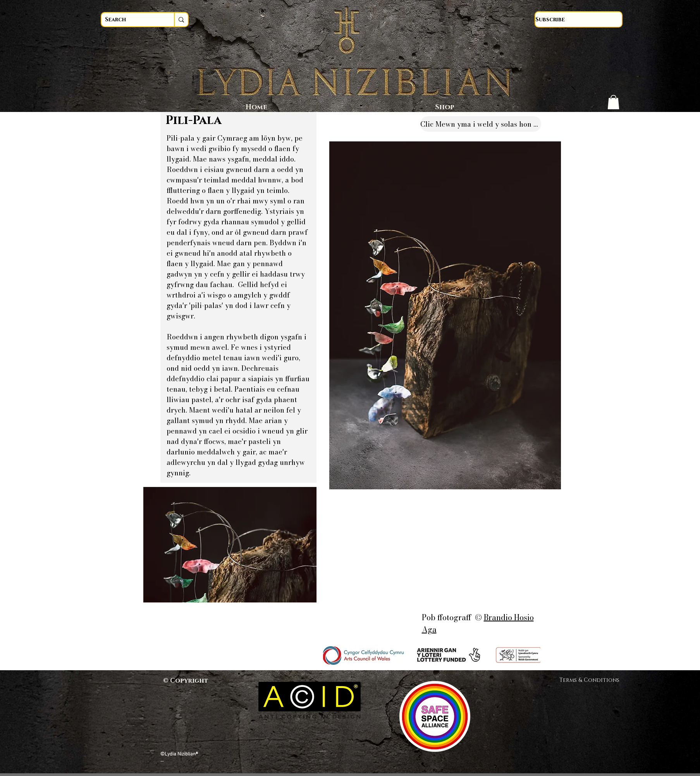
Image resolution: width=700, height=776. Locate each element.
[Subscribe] (579, 19)
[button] (613, 102)
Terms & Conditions (592, 680)
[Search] (131, 20)
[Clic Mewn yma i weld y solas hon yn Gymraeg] (481, 124)
